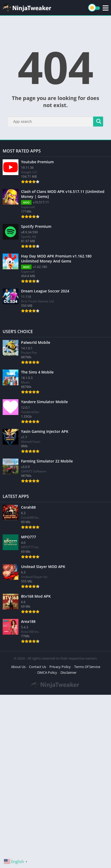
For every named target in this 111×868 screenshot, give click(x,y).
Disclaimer (69, 672)
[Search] (55, 122)
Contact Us (37, 667)
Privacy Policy (60, 667)
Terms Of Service (87, 667)
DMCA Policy (47, 672)
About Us (18, 667)
